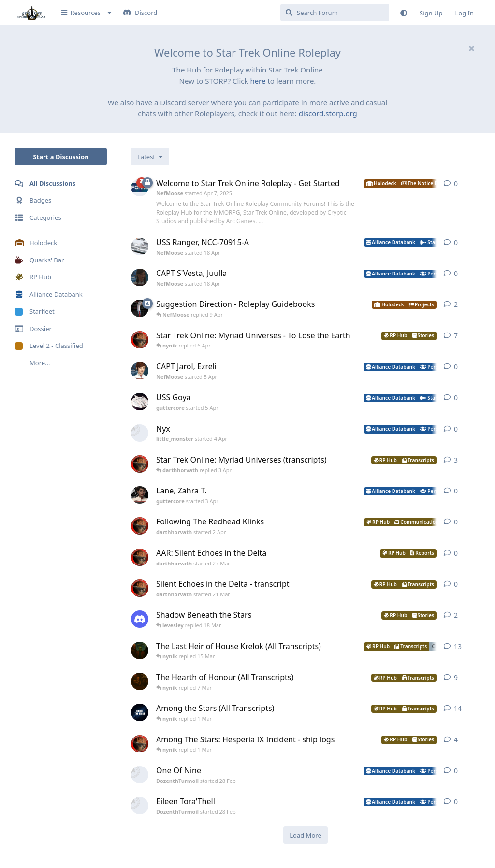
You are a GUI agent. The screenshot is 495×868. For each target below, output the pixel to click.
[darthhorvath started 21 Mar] (140, 588)
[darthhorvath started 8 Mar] (140, 340)
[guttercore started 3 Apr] (140, 495)
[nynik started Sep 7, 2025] (140, 712)
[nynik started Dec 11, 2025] (140, 651)
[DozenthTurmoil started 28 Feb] (140, 775)
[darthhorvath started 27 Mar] (140, 557)
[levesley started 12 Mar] (140, 619)
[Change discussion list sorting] (150, 157)
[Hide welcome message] (471, 48)
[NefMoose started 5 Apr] (140, 371)
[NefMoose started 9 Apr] (140, 308)
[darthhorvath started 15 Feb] (140, 744)
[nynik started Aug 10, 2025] (140, 681)
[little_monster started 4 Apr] (140, 433)
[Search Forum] (335, 13)
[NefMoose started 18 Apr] (140, 246)
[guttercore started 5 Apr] (140, 402)
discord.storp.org (328, 113)
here (258, 81)
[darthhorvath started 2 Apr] (140, 526)
